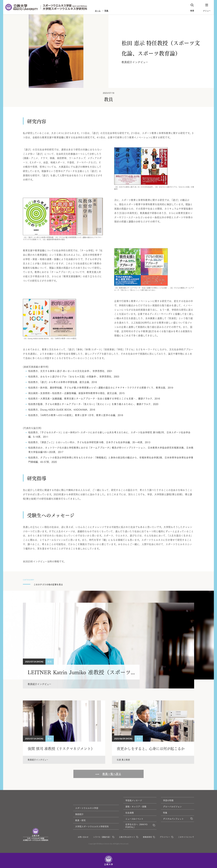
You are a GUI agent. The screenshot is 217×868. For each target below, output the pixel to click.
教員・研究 (80, 820)
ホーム (98, 10)
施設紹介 (79, 814)
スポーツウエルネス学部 (87, 808)
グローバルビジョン (172, 806)
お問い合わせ (83, 837)
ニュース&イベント (134, 819)
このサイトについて (186, 837)
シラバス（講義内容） (102, 837)
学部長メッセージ (134, 800)
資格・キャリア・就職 (136, 806)
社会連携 (130, 813)
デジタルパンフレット (173, 819)
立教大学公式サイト (127, 837)
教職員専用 (147, 837)
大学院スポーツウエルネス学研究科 (92, 826)
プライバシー (165, 837)
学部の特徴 (168, 800)
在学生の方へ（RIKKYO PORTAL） (136, 826)
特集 (106, 10)
